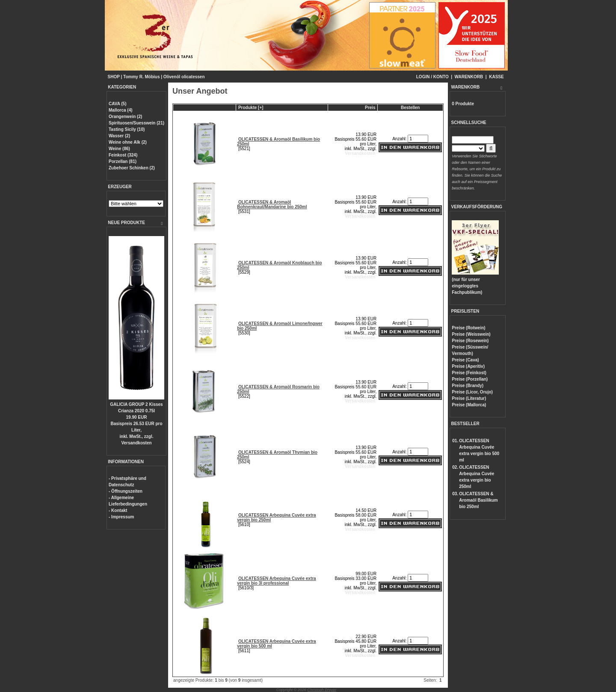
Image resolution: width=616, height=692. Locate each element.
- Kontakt (118, 510)
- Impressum (121, 517)
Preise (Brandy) (468, 386)
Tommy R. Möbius (141, 77)
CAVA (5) (117, 104)
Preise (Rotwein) (468, 328)
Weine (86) (119, 149)
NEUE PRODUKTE (126, 223)
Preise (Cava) (465, 360)
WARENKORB (469, 77)
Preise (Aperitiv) (468, 366)
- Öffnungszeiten (126, 491)
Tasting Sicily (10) (127, 129)
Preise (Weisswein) (471, 334)
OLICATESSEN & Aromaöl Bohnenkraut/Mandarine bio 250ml (272, 204)
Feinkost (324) (123, 155)
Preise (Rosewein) (470, 341)
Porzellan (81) (123, 161)
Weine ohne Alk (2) (128, 142)
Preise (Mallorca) (469, 405)
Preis (370, 108)
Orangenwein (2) (125, 117)
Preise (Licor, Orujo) (472, 392)
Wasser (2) (119, 136)
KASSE (496, 77)
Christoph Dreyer (322, 690)
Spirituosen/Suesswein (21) (136, 123)
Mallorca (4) (121, 110)
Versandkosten (136, 443)
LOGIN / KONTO (432, 77)
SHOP (114, 77)
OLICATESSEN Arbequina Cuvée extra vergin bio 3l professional (277, 581)
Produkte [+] (251, 108)
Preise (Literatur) (469, 398)
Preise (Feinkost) (469, 373)
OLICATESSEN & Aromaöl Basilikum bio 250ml (478, 500)
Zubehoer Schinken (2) (132, 168)
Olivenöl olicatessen (184, 77)
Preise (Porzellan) (470, 379)
